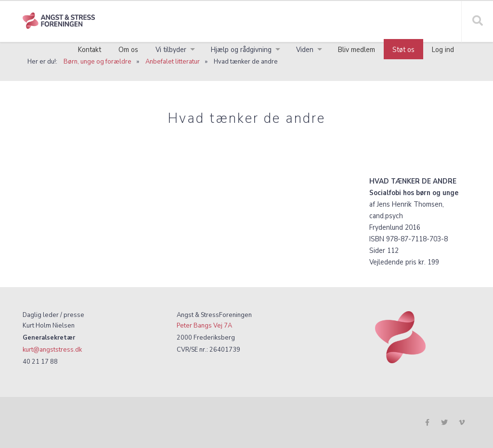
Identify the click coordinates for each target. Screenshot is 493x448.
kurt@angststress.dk (52, 349)
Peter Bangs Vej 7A (204, 325)
